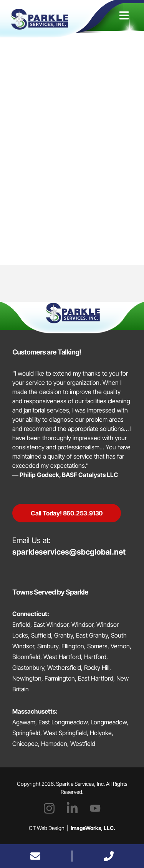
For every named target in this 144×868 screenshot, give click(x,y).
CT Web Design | (72, 828)
